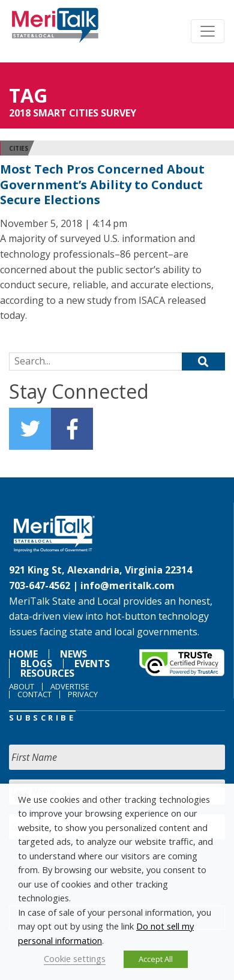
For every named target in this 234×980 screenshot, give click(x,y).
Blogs (36, 664)
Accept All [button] (156, 959)
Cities (19, 148)
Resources (47, 673)
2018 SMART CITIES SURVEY (73, 113)
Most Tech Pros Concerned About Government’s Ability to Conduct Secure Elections (102, 184)
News (73, 654)
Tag (28, 95)
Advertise (70, 686)
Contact (34, 694)
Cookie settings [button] (75, 958)
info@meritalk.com (127, 585)
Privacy (83, 694)
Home (23, 654)
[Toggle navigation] (208, 31)
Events (92, 664)
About (22, 686)
